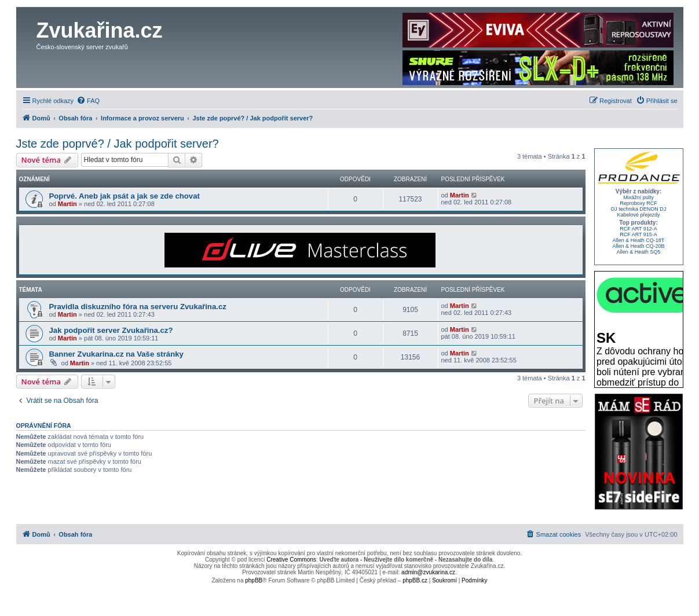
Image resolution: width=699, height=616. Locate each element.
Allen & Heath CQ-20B (638, 246)
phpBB (254, 580)
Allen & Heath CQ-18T (639, 240)
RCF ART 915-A (638, 234)
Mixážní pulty (638, 197)
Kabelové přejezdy (638, 215)
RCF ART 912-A (638, 229)
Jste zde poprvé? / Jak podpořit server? (118, 144)
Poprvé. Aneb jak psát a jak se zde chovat (125, 196)
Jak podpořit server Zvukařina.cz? (111, 330)
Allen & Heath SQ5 (639, 252)
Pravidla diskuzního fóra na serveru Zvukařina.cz (138, 307)
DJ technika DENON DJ (639, 209)
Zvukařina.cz (100, 30)
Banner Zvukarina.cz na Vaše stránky (116, 354)
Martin (67, 204)
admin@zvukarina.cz (428, 572)
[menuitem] (88, 101)
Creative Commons (291, 560)
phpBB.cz (415, 580)
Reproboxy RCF (638, 203)
